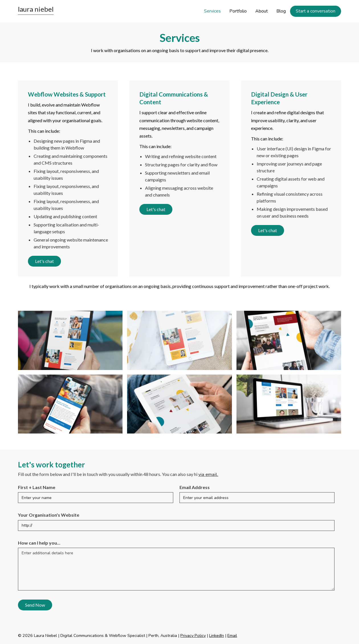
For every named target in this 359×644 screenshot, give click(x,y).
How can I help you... (39, 543)
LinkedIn (217, 635)
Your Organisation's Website (49, 515)
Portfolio (238, 11)
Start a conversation (316, 11)
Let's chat (44, 261)
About (262, 11)
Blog (281, 11)
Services (212, 11)
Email (232, 635)
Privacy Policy (193, 635)
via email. (208, 475)
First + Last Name (37, 487)
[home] (36, 10)
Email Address (195, 487)
